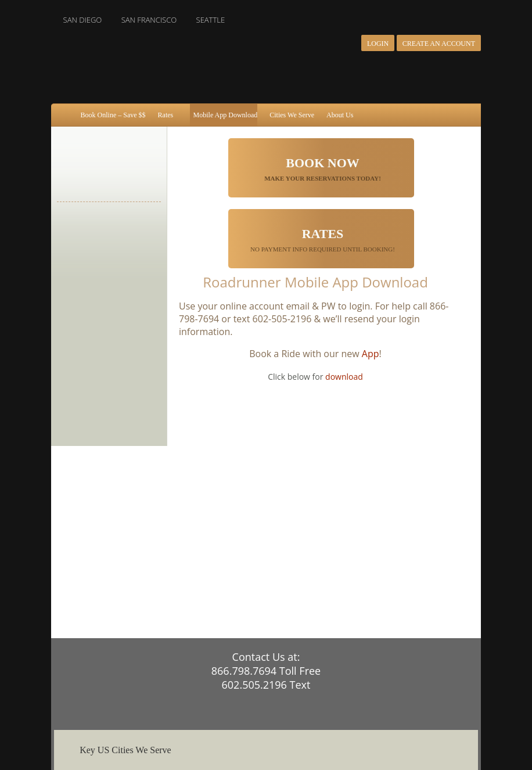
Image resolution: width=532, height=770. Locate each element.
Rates (166, 115)
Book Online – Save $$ (113, 115)
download (344, 377)
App (371, 354)
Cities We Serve (292, 115)
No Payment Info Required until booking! (323, 240)
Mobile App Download (226, 115)
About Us (340, 115)
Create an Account (439, 44)
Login (378, 44)
